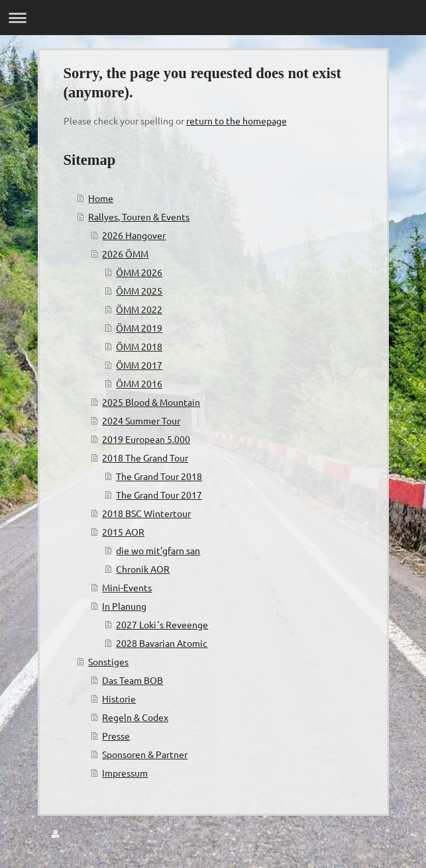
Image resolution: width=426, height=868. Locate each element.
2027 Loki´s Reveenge (162, 624)
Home (101, 198)
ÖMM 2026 (139, 272)
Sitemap (144, 835)
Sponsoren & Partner (145, 754)
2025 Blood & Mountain (151, 402)
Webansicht (351, 847)
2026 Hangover (134, 235)
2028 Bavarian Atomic (162, 643)
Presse (116, 736)
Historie (119, 699)
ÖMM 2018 (139, 346)
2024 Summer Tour (141, 420)
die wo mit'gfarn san (158, 550)
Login (364, 835)
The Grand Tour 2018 (159, 476)
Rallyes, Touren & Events (139, 217)
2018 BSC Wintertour (146, 513)
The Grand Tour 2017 (159, 495)
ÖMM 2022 (139, 309)
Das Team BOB (133, 680)
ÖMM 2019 (139, 328)
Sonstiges (108, 661)
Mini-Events (127, 587)
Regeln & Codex (135, 717)
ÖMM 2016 (139, 383)
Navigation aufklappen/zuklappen (213, 18)
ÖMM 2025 (139, 291)
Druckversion (86, 835)
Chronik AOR (143, 569)
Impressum (125, 773)
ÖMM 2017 (139, 365)
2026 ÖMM (125, 254)
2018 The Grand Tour (145, 458)
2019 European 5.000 (146, 439)
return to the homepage (237, 121)
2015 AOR (123, 532)
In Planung (124, 606)
